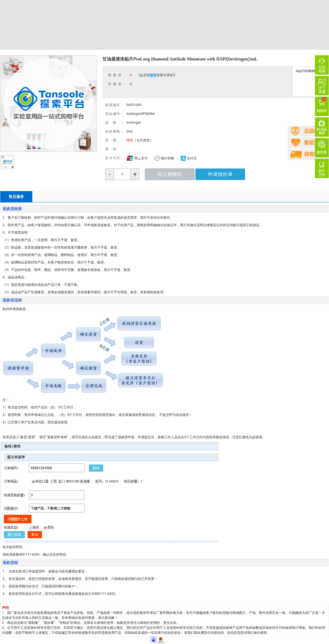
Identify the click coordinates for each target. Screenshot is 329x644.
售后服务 (16, 197)
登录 (153, 75)
